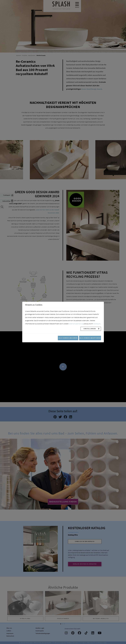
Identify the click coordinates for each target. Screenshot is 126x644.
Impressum (97, 324)
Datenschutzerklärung (76, 324)
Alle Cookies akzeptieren (90, 338)
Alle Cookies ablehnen (68, 338)
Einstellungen (90, 329)
